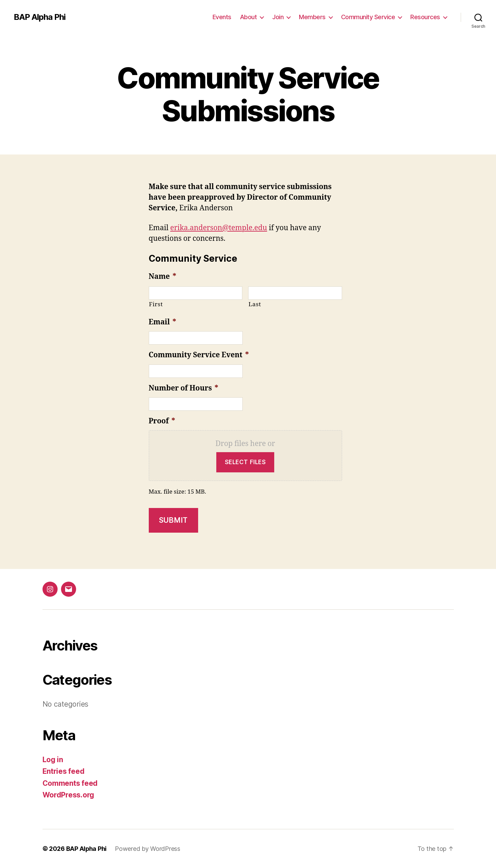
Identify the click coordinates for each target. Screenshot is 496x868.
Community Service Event (199, 355)
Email (162, 322)
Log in (53, 760)
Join (278, 17)
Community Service (368, 17)
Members (312, 17)
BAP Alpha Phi (40, 17)
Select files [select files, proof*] (245, 462)
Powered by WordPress (148, 849)
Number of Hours (184, 388)
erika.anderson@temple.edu (219, 228)
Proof (162, 421)
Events (222, 17)
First (156, 304)
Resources (425, 17)
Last (255, 304)
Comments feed (70, 783)
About (249, 17)
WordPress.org (69, 795)
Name (162, 277)
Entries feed (64, 771)
